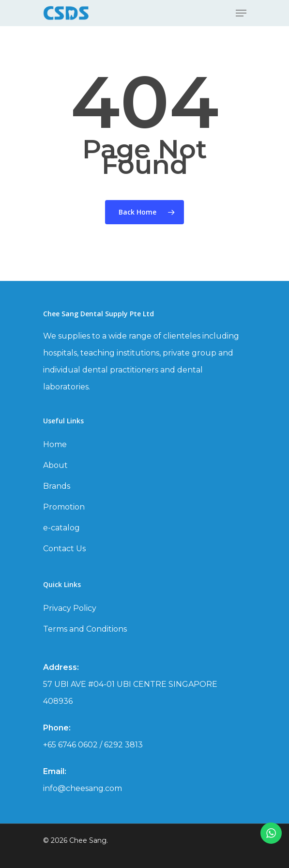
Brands (57, 486)
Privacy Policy (70, 608)
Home (55, 444)
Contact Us (64, 549)
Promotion (64, 507)
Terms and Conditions (85, 629)
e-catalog (61, 528)
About (55, 465)
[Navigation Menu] (241, 13)
